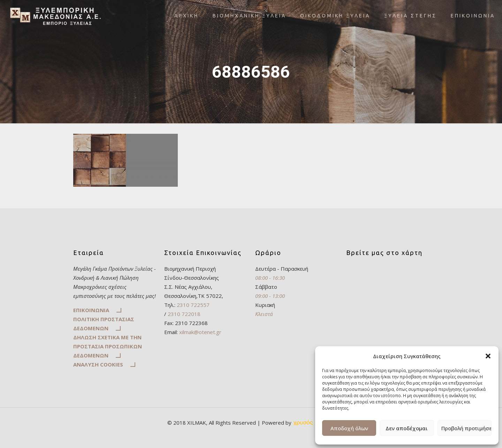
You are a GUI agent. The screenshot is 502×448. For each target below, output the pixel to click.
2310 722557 (193, 305)
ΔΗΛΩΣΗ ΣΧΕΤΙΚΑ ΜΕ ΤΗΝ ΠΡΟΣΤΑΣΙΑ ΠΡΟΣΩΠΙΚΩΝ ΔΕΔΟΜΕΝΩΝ (108, 346)
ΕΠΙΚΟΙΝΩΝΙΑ (91, 310)
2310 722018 (183, 314)
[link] (314, 423)
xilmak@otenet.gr (200, 332)
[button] (488, 356)
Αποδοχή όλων (349, 428)
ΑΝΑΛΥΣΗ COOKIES (98, 364)
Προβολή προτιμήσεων (466, 428)
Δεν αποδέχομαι (407, 428)
